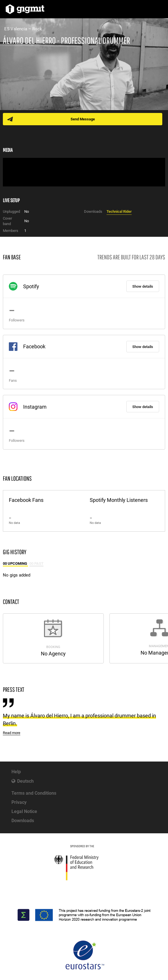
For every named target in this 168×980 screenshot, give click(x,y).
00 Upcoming (15, 563)
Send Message (83, 119)
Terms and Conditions (34, 793)
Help (16, 772)
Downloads (23, 821)
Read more (12, 733)
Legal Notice (24, 811)
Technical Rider (119, 211)
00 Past (36, 563)
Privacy (19, 802)
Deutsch (25, 781)
